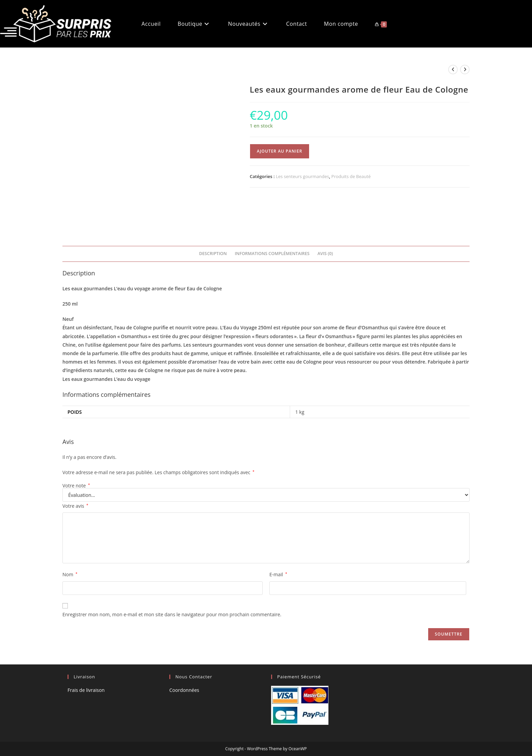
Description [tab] (213, 254)
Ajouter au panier (280, 151)
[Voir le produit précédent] (453, 70)
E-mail (278, 574)
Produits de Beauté (351, 176)
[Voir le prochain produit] (465, 70)
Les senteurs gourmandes (302, 176)
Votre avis (75, 506)
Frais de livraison (86, 690)
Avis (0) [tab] (325, 254)
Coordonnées (184, 690)
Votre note (76, 486)
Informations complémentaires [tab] (272, 254)
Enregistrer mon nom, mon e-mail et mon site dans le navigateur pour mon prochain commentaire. (172, 614)
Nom (70, 574)
